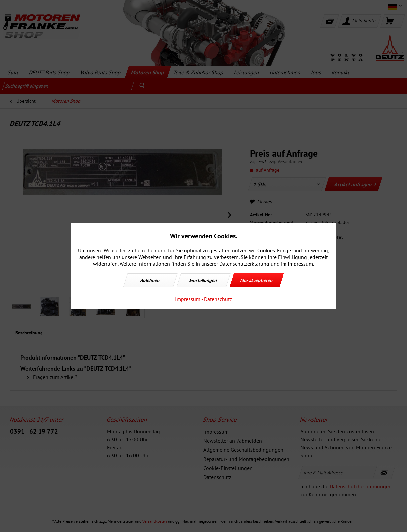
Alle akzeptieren (257, 280)
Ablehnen (150, 280)
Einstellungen (203, 280)
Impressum (188, 299)
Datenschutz (218, 299)
